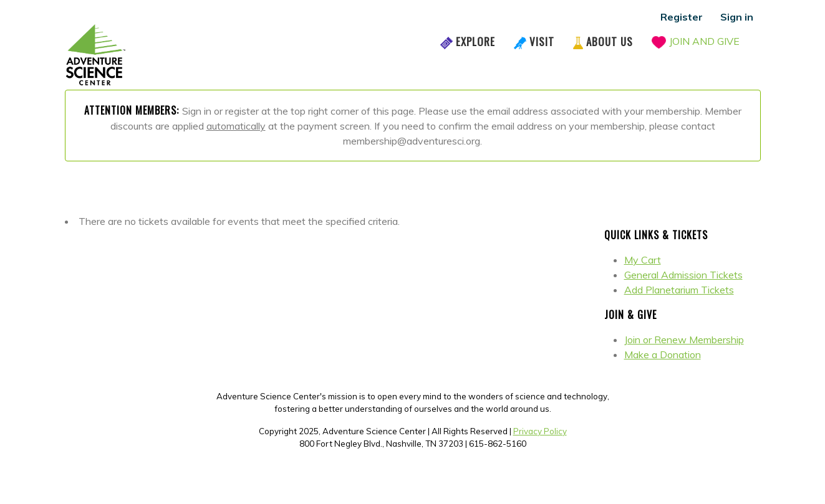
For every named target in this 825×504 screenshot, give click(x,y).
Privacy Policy (540, 431)
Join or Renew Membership (684, 340)
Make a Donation (663, 354)
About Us (610, 41)
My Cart (643, 260)
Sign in (737, 17)
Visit (542, 41)
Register (682, 17)
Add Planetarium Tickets (679, 290)
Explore (475, 41)
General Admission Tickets (683, 275)
